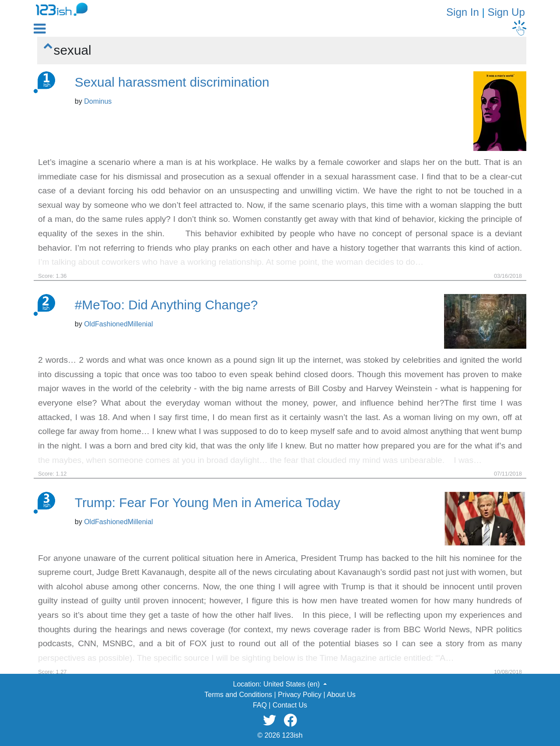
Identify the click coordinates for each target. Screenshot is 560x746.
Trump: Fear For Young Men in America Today (208, 503)
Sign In (463, 12)
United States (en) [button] (292, 684)
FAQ (260, 705)
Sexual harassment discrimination (172, 82)
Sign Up (506, 12)
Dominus (98, 101)
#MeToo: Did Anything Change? (166, 305)
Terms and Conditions (238, 695)
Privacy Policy (300, 695)
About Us (341, 695)
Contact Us (290, 705)
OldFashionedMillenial (118, 324)
